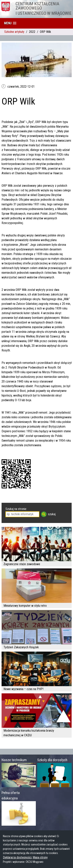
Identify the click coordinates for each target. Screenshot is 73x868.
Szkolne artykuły (14, 32)
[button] (10, 23)
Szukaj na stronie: (16, 509)
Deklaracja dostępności (17, 857)
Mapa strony (40, 857)
